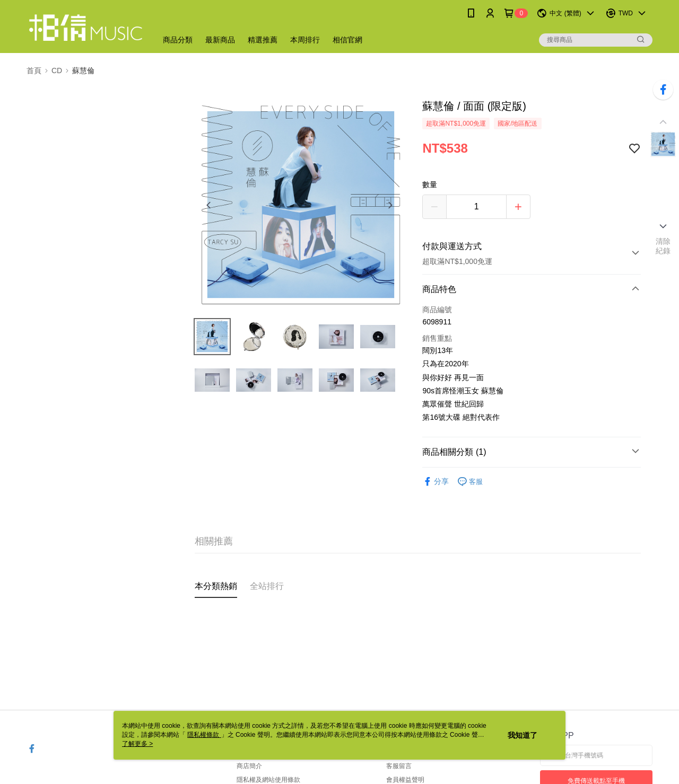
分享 (436, 482)
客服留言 (399, 766)
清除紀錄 (663, 246)
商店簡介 (249, 766)
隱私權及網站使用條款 (268, 780)
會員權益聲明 (405, 780)
